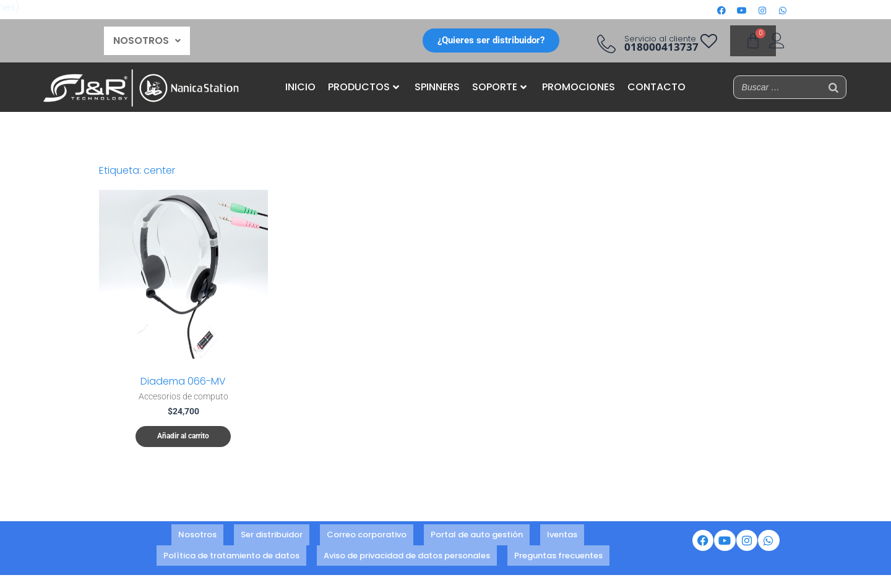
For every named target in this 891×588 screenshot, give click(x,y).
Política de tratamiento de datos (231, 552)
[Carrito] (753, 41)
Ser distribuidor (272, 536)
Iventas (562, 536)
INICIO (300, 87)
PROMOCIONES (579, 87)
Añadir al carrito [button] (183, 437)
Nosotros (197, 536)
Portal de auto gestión (477, 536)
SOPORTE (499, 87)
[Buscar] (833, 87)
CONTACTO (656, 87)
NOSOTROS (147, 40)
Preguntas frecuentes (558, 552)
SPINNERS (437, 87)
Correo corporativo (367, 536)
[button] (147, 41)
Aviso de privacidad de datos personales (407, 552)
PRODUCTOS (364, 87)
